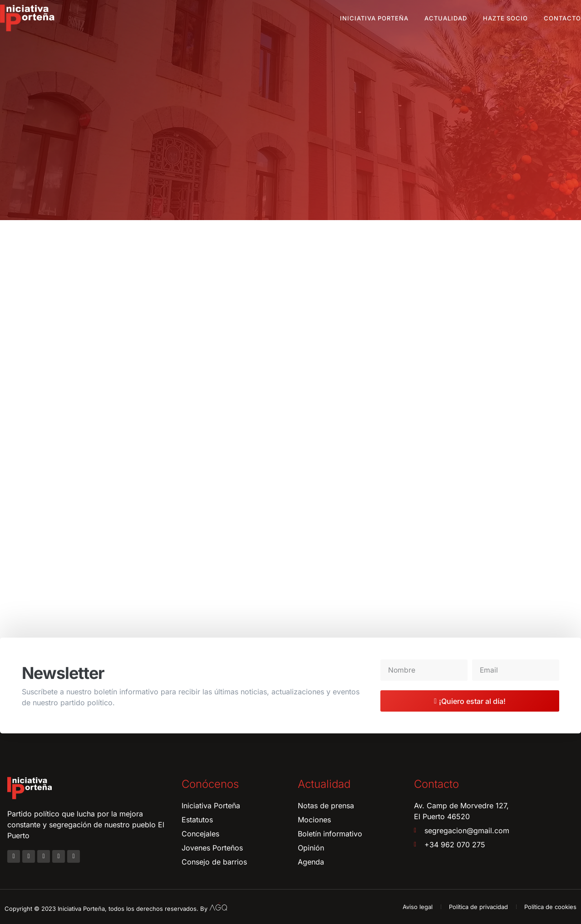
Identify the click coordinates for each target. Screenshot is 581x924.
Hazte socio (505, 18)
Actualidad (446, 18)
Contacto (562, 18)
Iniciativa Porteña (374, 18)
